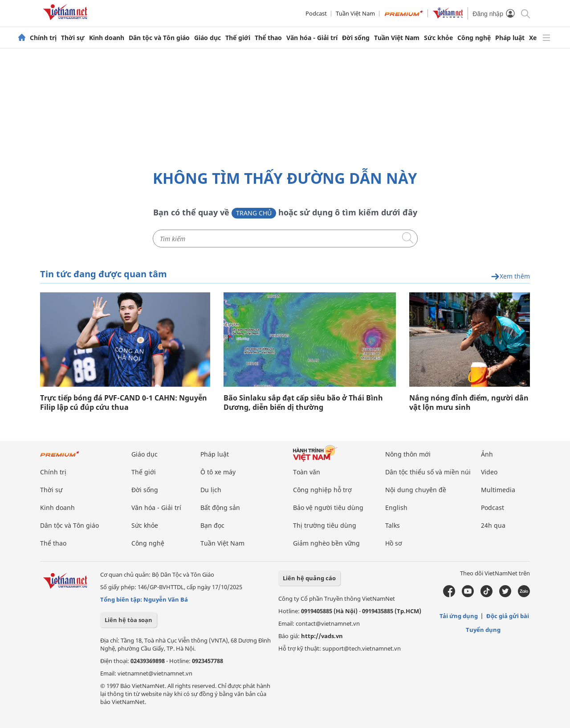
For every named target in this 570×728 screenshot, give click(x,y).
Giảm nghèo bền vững (326, 543)
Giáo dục (208, 38)
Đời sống (356, 38)
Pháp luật (510, 38)
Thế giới (238, 38)
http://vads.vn (322, 636)
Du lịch (211, 490)
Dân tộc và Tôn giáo (159, 38)
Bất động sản (220, 508)
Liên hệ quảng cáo (309, 578)
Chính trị (43, 38)
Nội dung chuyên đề (416, 490)
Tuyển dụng (483, 630)
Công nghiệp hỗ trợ (322, 490)
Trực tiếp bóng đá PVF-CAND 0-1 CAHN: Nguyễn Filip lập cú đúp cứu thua (124, 403)
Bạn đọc (212, 525)
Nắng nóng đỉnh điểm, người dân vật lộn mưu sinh (469, 403)
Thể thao (268, 38)
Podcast (316, 13)
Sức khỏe (438, 38)
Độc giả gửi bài (508, 616)
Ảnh (487, 454)
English (396, 508)
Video (489, 472)
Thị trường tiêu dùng (325, 525)
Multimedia (498, 490)
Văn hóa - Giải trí (312, 38)
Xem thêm (510, 277)
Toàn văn (307, 472)
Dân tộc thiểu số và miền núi (428, 472)
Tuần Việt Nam (355, 13)
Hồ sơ (394, 543)
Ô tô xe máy (218, 472)
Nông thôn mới (408, 454)
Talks (393, 525)
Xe (533, 38)
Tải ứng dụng (459, 616)
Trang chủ (254, 213)
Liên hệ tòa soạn (128, 620)
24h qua (493, 525)
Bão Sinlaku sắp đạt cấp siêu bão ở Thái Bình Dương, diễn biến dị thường (303, 403)
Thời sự (73, 38)
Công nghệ (474, 38)
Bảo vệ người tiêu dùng (328, 508)
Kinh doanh (107, 38)
